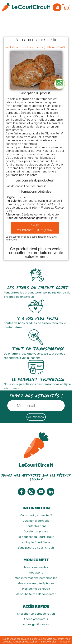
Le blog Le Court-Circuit (36, 542)
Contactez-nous (36, 526)
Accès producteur (36, 619)
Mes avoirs (36, 572)
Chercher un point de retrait (36, 614)
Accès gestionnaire (36, 624)
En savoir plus (49, 642)
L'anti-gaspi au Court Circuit (36, 547)
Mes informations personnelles (36, 578)
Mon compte (36, 560)
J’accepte (64, 642)
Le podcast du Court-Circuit (36, 537)
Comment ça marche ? (36, 515)
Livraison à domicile (36, 521)
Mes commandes (36, 567)
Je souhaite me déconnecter (36, 594)
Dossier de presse (36, 531)
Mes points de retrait (36, 589)
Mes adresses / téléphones (36, 583)
